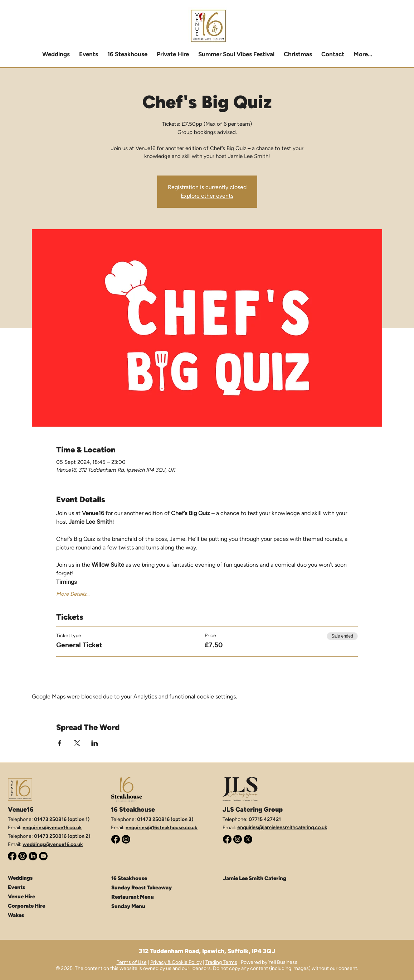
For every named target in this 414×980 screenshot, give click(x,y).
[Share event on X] (77, 743)
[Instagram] (23, 856)
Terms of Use (132, 962)
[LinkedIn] (33, 856)
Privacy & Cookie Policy (176, 962)
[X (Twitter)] (248, 839)
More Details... (73, 594)
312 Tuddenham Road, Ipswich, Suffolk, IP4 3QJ (207, 951)
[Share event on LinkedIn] (95, 743)
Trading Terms (221, 962)
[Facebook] (12, 856)
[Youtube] (43, 856)
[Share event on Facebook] (60, 743)
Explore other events (207, 196)
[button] (173, 54)
